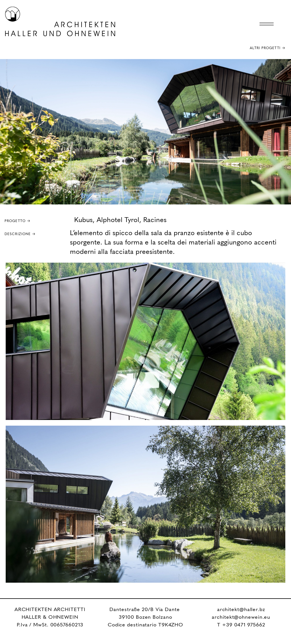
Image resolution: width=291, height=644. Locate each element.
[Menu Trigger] (267, 24)
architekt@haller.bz (241, 610)
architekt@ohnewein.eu (241, 618)
